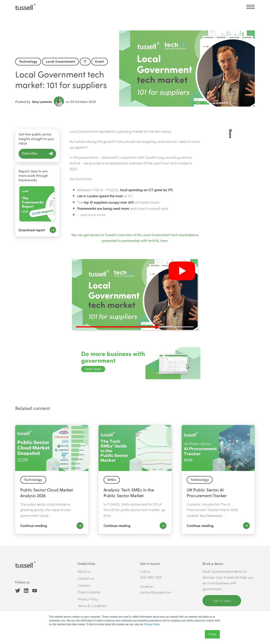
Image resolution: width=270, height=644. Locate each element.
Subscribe (30, 153)
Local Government (60, 61)
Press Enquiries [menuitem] (89, 592)
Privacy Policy (152, 624)
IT (85, 61)
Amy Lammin (48, 101)
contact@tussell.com (156, 592)
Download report (32, 230)
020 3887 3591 (151, 577)
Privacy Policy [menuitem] (88, 599)
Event (100, 61)
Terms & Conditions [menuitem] (92, 606)
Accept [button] (212, 634)
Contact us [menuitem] (86, 578)
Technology (28, 61)
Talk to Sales (222, 601)
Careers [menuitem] (84, 585)
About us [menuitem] (84, 571)
